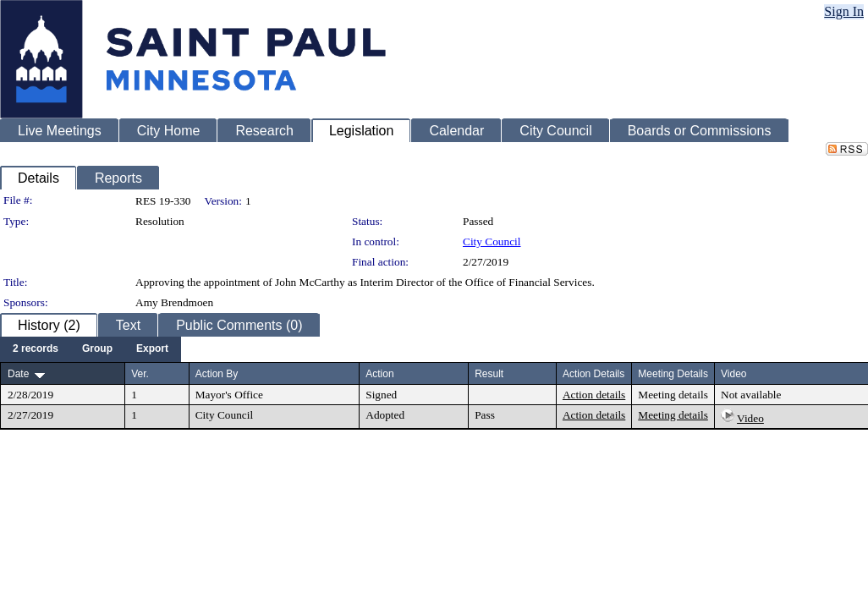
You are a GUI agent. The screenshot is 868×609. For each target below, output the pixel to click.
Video (750, 418)
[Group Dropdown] (97, 349)
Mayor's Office (229, 395)
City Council (492, 241)
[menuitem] (36, 349)
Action (379, 374)
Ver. (140, 374)
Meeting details (673, 395)
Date (18, 374)
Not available (751, 395)
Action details (594, 395)
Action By (217, 374)
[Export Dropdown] (152, 349)
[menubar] (91, 349)
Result (489, 374)
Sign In (844, 11)
